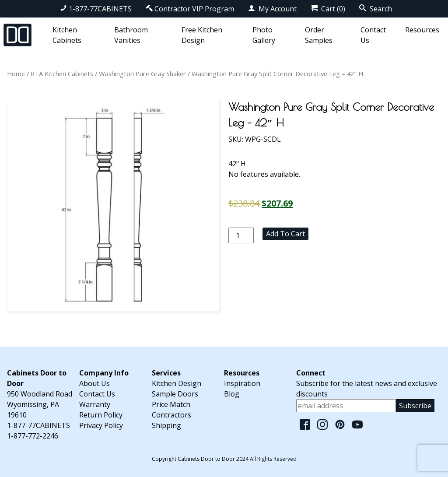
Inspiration (242, 383)
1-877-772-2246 (33, 436)
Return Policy (101, 415)
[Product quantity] (241, 235)
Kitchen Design (177, 383)
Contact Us (97, 394)
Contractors (171, 415)
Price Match (171, 404)
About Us (94, 383)
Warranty (95, 404)
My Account (272, 9)
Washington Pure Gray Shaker (142, 74)
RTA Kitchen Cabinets (62, 74)
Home (16, 74)
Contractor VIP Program (190, 9)
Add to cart (285, 234)
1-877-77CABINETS (96, 9)
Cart (328, 9)
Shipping (166, 425)
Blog (232, 394)
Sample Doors (175, 394)
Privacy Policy (101, 425)
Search (376, 9)
